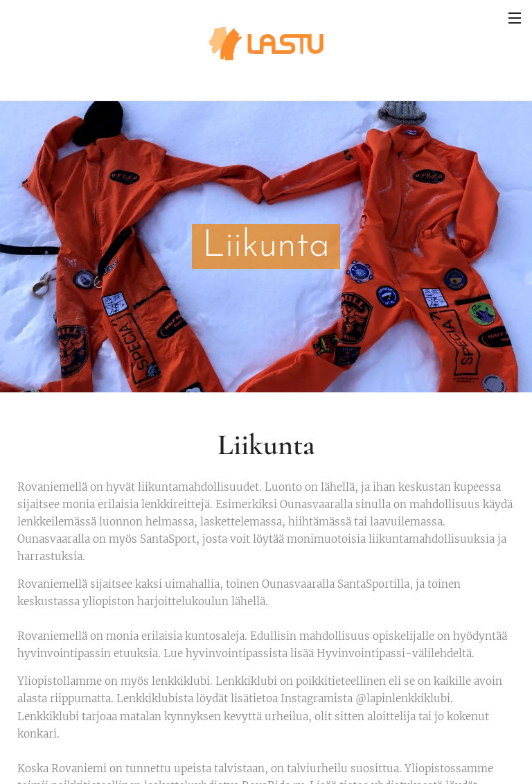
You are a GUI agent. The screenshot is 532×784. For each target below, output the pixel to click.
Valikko (515, 18)
